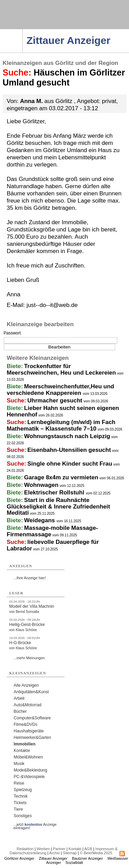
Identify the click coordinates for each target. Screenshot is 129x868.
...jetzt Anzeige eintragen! (35, 824)
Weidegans (40, 520)
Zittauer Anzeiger (53, 858)
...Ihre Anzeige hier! (30, 578)
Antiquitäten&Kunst (31, 692)
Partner (59, 849)
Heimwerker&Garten (33, 738)
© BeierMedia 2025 (96, 853)
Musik (19, 764)
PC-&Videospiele (29, 777)
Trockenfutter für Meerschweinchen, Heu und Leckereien (61, 369)
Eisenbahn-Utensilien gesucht (69, 450)
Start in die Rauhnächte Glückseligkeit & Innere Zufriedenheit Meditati (58, 506)
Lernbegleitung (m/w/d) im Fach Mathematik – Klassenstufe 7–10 (61, 425)
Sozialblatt (74, 863)
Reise (19, 783)
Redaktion (25, 849)
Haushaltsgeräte (29, 731)
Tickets (20, 803)
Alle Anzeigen (26, 685)
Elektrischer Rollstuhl (55, 493)
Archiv (55, 853)
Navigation (23, 31)
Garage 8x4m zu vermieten (61, 477)
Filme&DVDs (26, 724)
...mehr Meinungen (29, 658)
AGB (88, 849)
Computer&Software (32, 718)
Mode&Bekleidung (30, 770)
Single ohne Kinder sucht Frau (70, 464)
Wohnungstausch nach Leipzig (67, 436)
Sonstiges (23, 816)
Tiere (18, 809)
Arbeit (19, 698)
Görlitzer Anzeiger (19, 858)
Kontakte (22, 751)
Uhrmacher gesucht (55, 401)
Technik (21, 796)
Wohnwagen (41, 485)
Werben (43, 849)
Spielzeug (23, 790)
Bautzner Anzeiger (87, 858)
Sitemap (70, 853)
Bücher (20, 711)
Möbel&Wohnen (28, 757)
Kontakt (75, 849)
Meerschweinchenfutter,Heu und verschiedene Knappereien (61, 390)
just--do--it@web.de (52, 305)
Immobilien (25, 744)
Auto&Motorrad (28, 705)
